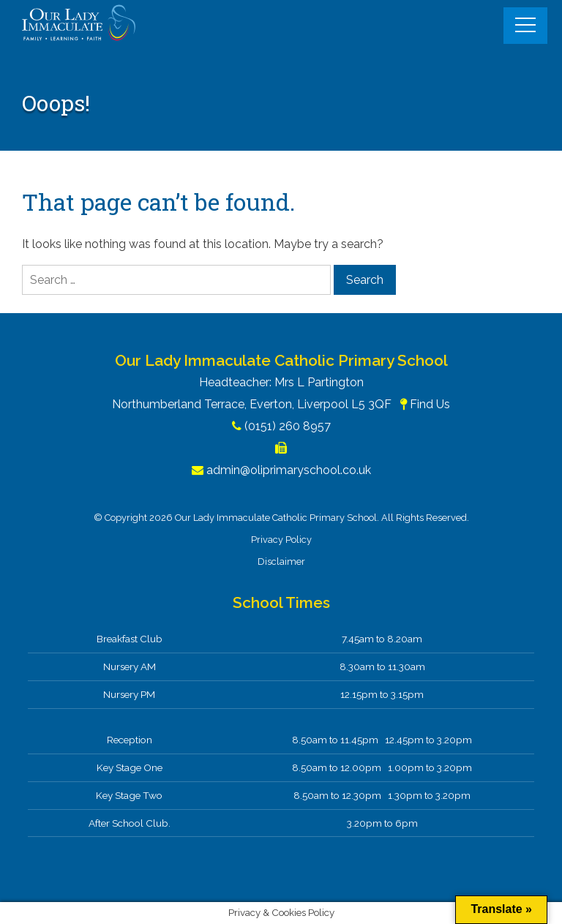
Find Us (430, 404)
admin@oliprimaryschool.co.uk (289, 470)
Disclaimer (281, 561)
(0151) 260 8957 (288, 426)
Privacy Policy (281, 540)
